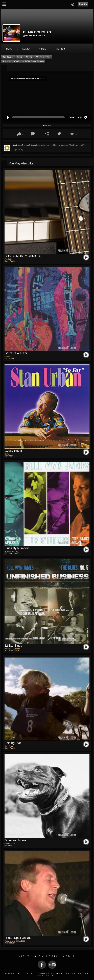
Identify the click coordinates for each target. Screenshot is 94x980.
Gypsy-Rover (13, 451)
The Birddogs (9, 358)
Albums (29, 57)
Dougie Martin (10, 943)
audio (26, 49)
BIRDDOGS (9, 357)
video (43, 49)
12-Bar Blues (13, 646)
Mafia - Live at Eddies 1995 (15, 941)
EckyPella (8, 259)
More (61, 49)
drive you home (15, 840)
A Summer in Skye (43, 57)
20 (76, 134)
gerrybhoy (8, 845)
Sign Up (83, 4)
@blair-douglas (34, 36)
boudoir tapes (10, 844)
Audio (19, 57)
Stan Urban (9, 456)
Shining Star (13, 743)
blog (9, 49)
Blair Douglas (8, 57)
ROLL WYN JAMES (12, 553)
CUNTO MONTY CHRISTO (23, 256)
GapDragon (17, 145)
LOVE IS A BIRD (16, 353)
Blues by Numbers (17, 548)
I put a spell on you (18, 938)
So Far (7, 454)
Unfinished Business (12, 649)
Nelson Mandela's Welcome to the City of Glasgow (23, 61)
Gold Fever (9, 746)
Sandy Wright (10, 261)
